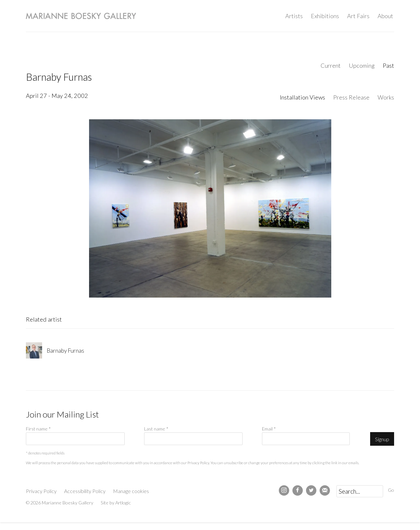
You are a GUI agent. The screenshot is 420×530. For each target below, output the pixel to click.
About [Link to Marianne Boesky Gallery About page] (385, 16)
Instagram (284, 490)
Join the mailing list (325, 490)
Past (388, 65)
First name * (38, 429)
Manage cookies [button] (131, 491)
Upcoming (362, 65)
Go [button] (391, 490)
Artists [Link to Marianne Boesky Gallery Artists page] (294, 16)
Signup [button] (382, 439)
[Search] (360, 491)
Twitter (311, 490)
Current (331, 65)
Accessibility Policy (85, 491)
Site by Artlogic (116, 503)
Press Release (351, 97)
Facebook (298, 490)
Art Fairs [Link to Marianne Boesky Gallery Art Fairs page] (358, 16)
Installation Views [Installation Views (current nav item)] (302, 97)
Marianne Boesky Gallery (81, 16)
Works (386, 97)
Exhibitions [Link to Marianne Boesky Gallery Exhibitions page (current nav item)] (325, 16)
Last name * (156, 429)
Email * (269, 429)
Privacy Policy (198, 463)
